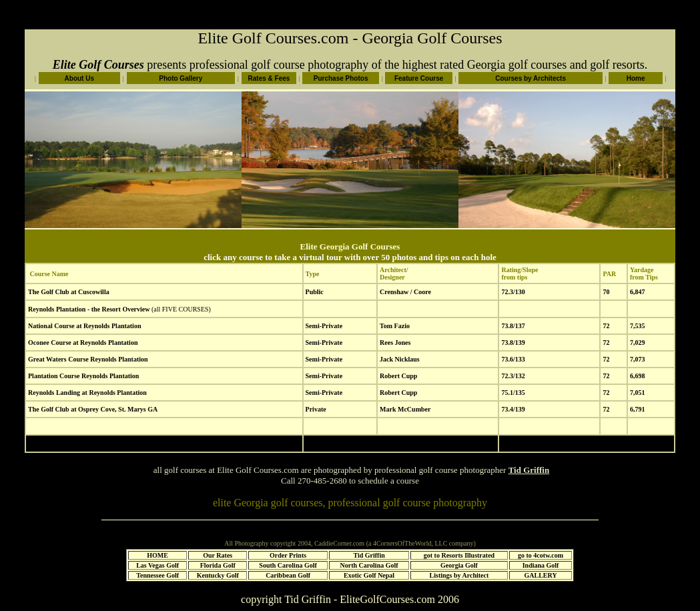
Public (315, 292)
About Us (79, 78)
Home (636, 78)
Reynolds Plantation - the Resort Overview (89, 309)
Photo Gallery (181, 78)
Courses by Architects (531, 78)
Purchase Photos (341, 78)
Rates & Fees (269, 78)
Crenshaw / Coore (405, 292)
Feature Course (419, 78)
